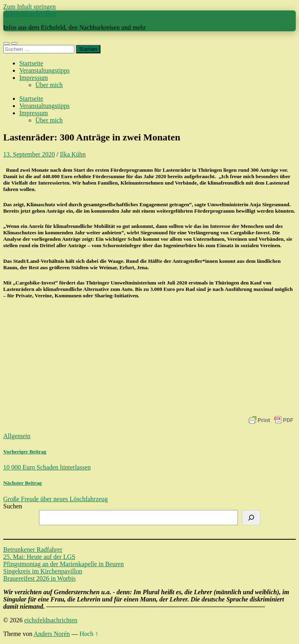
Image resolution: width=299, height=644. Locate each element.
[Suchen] (251, 518)
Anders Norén (52, 634)
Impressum (34, 78)
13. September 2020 (29, 154)
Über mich (49, 85)
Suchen (13, 506)
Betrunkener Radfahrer (33, 550)
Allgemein (17, 436)
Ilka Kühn (73, 154)
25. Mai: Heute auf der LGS (39, 557)
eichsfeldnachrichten (30, 14)
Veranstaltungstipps (44, 70)
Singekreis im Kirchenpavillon (43, 571)
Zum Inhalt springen (30, 7)
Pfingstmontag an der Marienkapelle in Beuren (63, 564)
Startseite (31, 63)
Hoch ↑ (89, 634)
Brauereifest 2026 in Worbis (39, 578)
